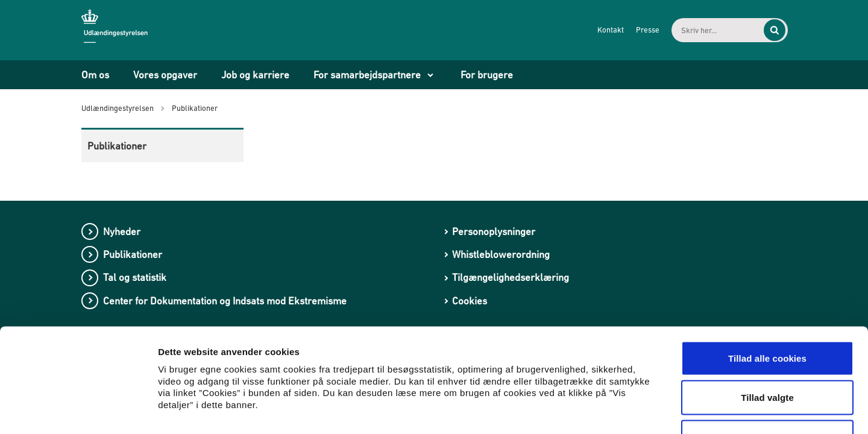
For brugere (487, 75)
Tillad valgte (767, 316)
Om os (95, 75)
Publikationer (117, 146)
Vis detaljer (627, 410)
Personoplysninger (494, 231)
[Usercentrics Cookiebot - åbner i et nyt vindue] (78, 410)
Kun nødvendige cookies (767, 355)
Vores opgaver (165, 75)
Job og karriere (255, 75)
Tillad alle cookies (767, 276)
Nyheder (122, 231)
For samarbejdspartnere (367, 75)
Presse (637, 30)
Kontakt (600, 30)
